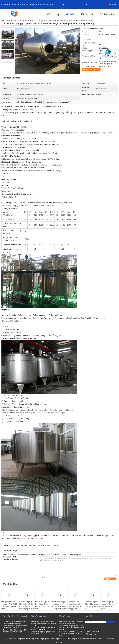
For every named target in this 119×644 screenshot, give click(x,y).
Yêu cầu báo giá (107, 14)
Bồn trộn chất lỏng (39, 616)
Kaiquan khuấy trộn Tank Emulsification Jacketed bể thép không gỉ (71, 622)
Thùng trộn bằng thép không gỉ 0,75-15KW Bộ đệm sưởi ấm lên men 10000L (9, 605)
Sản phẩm (70, 14)
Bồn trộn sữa (64, 616)
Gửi (111, 622)
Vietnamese (113, 5)
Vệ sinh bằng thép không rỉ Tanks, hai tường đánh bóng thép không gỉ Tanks (75, 605)
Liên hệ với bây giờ (92, 69)
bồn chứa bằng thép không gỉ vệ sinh (22, 545)
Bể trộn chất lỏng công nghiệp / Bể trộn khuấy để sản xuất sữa (43, 633)
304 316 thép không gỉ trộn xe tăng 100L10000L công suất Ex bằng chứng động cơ (59, 605)
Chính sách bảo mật (10, 639)
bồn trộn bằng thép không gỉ (48, 545)
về (58, 14)
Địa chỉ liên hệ (87, 14)
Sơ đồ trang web (93, 631)
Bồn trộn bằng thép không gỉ (24, 20)
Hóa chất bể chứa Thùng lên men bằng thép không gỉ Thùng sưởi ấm (15, 627)
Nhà (48, 14)
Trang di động (91, 634)
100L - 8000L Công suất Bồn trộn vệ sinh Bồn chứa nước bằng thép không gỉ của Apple (44, 623)
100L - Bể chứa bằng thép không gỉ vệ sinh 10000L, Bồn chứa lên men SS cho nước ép (71, 627)
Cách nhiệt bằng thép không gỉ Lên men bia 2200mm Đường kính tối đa (92, 605)
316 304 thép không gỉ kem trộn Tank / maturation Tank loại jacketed (15, 622)
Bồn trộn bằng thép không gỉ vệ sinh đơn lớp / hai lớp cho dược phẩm (108, 605)
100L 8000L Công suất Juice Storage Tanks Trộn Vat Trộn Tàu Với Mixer (42, 605)
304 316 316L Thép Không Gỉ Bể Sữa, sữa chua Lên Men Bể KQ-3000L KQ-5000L (71, 634)
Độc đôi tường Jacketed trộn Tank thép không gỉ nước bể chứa (43, 628)
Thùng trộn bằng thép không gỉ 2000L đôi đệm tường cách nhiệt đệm (15, 631)
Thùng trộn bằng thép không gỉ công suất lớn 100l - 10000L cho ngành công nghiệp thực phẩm (26, 606)
